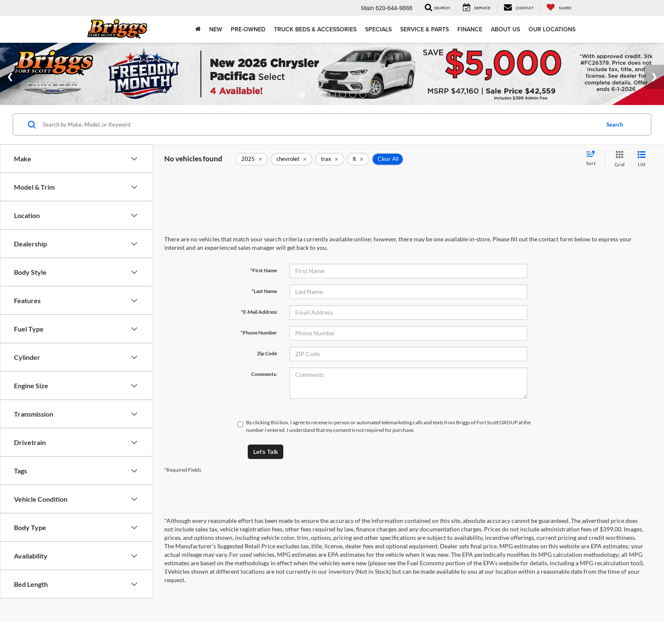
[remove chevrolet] (292, 159)
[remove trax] (330, 159)
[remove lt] (358, 159)
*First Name (264, 270)
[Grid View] (618, 159)
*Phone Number (259, 333)
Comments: (264, 374)
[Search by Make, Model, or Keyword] (320, 124)
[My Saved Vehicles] (559, 8)
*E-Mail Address (259, 312)
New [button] (216, 29)
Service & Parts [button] (425, 29)
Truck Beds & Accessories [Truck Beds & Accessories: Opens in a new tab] (315, 29)
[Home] (198, 29)
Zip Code (267, 353)
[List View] (642, 159)
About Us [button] (505, 29)
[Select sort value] (593, 159)
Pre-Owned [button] (248, 29)
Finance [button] (470, 29)
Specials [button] (378, 29)
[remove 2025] (252, 159)
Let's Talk (266, 452)
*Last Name (264, 291)
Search (615, 124)
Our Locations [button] (552, 29)
